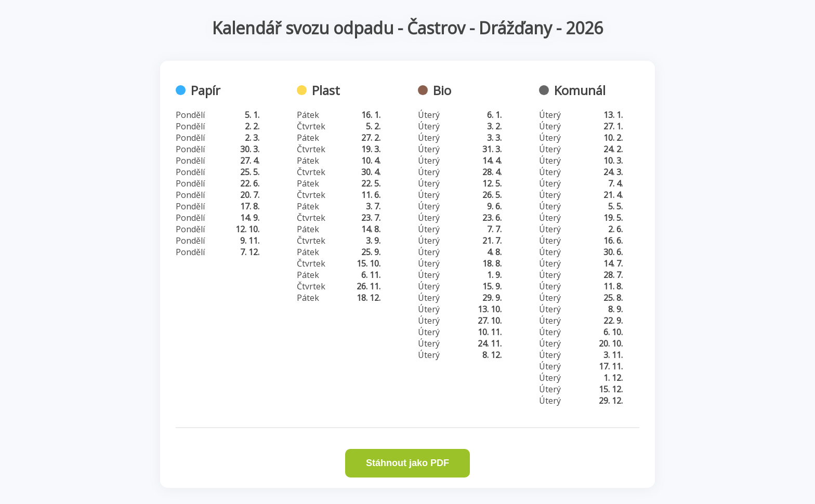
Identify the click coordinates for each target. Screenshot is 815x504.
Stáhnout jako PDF (407, 463)
